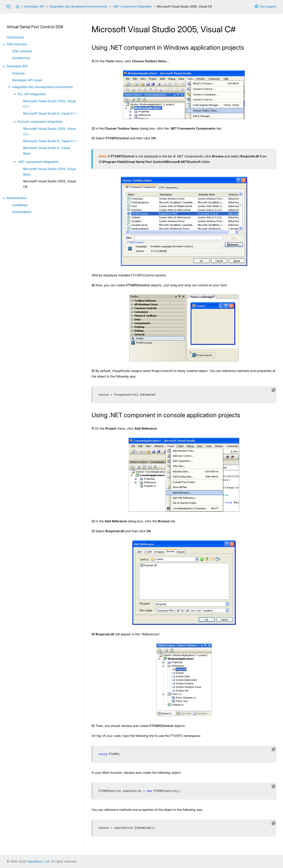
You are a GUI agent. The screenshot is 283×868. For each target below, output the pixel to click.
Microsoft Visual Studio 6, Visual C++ (50, 113)
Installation (20, 205)
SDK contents (22, 51)
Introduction (15, 37)
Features (18, 73)
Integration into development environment (78, 6)
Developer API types (27, 80)
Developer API (34, 6)
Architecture (21, 58)
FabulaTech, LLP (38, 861)
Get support (268, 6)
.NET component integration (132, 6)
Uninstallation (22, 212)
